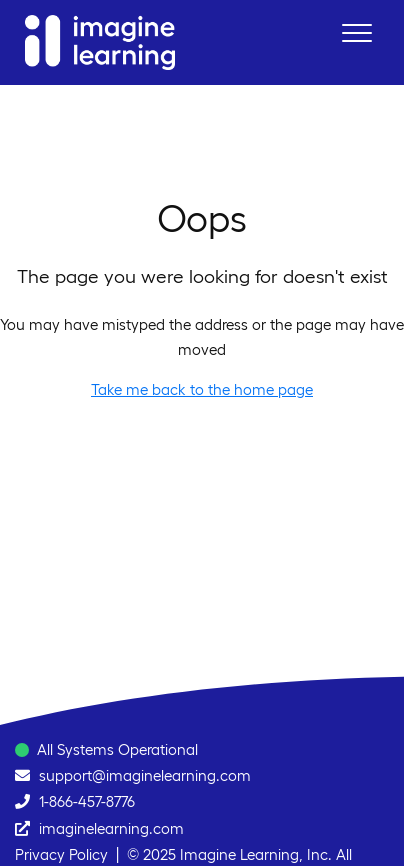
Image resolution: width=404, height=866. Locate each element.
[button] (356, 32)
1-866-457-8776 (87, 801)
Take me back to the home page (202, 389)
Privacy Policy (61, 854)
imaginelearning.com (111, 828)
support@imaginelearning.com (145, 775)
